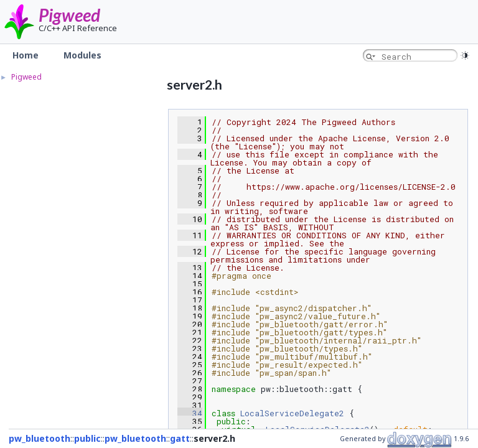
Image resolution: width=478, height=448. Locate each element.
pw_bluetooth (40, 438)
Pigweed (69, 15)
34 (190, 413)
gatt (180, 438)
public (87, 438)
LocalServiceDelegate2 (292, 413)
